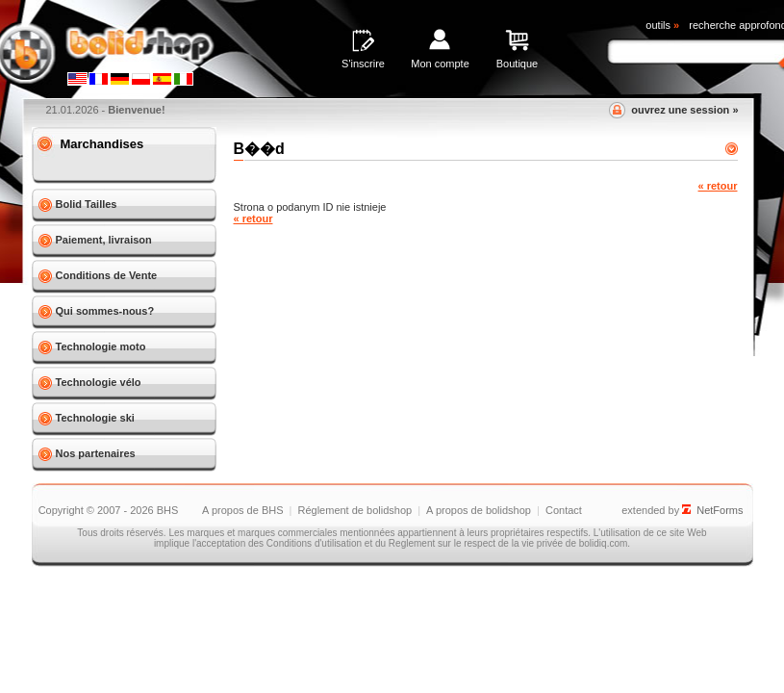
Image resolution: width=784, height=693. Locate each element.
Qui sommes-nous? (105, 311)
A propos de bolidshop (479, 510)
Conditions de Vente (107, 275)
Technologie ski (95, 418)
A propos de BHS (242, 510)
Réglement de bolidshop (354, 510)
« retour (718, 186)
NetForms (720, 510)
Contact (564, 510)
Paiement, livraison (104, 240)
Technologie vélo (99, 382)
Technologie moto (101, 346)
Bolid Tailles (87, 204)
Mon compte (440, 64)
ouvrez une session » (684, 110)
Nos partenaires (96, 453)
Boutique (517, 64)
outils (662, 25)
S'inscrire (363, 64)
